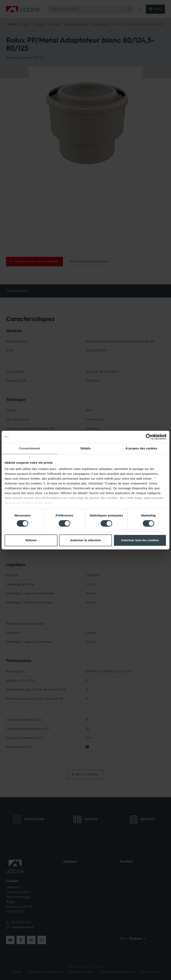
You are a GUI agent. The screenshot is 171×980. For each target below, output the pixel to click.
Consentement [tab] (30, 448)
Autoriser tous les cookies (140, 540)
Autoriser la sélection (86, 540)
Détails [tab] (85, 448)
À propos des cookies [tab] (141, 448)
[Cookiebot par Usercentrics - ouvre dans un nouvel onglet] (149, 437)
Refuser (31, 540)
